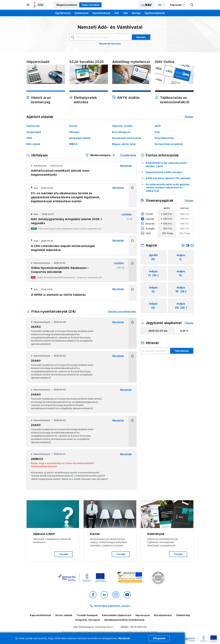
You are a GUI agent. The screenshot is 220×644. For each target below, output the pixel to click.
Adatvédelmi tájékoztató (116, 615)
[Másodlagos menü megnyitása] (28, 5)
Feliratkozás (182, 351)
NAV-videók (33, 144)
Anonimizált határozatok (127, 138)
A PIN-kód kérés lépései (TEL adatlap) (168, 178)
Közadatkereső (163, 615)
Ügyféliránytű (63, 13)
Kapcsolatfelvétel (40, 615)
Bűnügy (136, 13)
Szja (157, 132)
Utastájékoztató (164, 138)
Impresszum (143, 615)
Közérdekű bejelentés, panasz (112, 606)
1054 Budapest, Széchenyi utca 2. (96, 627)
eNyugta (74, 132)
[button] (132, 195)
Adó (117, 13)
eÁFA (158, 126)
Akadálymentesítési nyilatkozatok (124, 620)
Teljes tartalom (90, 5)
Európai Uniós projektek (169, 144)
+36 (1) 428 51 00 (138, 627)
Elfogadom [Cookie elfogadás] (159, 638)
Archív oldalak (64, 615)
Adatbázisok (82, 13)
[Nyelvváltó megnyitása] (162, 5)
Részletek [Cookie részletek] (124, 638)
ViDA (29, 138)
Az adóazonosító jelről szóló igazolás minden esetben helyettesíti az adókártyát (168, 188)
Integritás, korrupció (88, 620)
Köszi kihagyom (121, 132)
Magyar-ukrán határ (124, 144)
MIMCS (73, 144)
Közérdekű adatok (80, 138)
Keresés (141, 37)
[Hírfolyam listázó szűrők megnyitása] (100, 155)
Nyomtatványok (101, 13)
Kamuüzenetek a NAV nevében (164, 172)
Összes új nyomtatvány (122, 311)
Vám (125, 13)
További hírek (128, 155)
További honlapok (87, 615)
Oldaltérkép (183, 615)
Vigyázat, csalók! (122, 126)
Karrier (73, 126)
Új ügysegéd (34, 132)
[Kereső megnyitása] (192, 5)
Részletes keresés (110, 44)
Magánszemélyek (67, 5)
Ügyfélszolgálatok (155, 13)
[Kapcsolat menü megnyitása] (178, 5)
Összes (189, 117)
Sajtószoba (33, 126)
